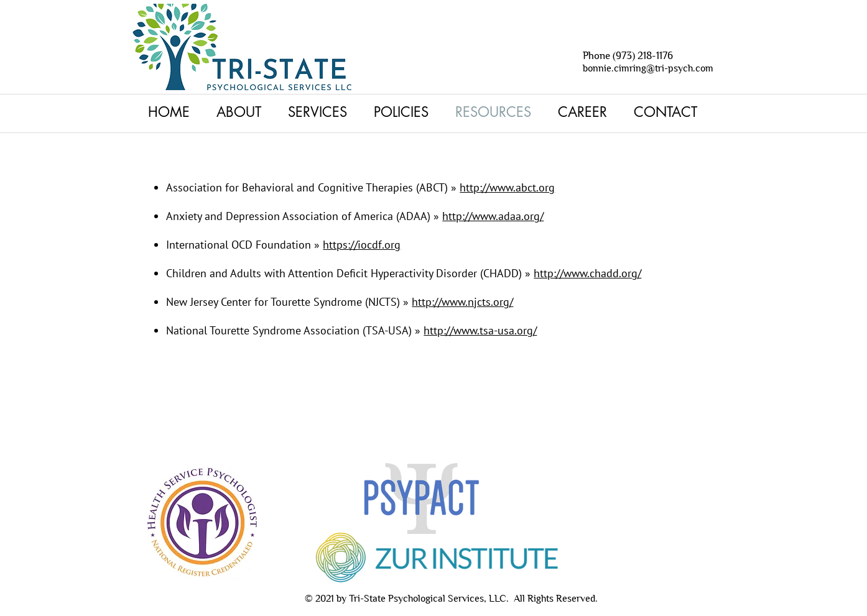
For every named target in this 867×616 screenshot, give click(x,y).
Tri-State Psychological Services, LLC (428, 598)
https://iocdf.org (362, 245)
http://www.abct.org (507, 187)
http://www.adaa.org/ (493, 216)
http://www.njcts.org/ (462, 302)
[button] (322, 112)
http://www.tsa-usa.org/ (480, 330)
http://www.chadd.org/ (587, 273)
